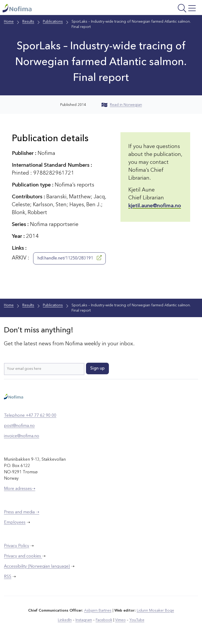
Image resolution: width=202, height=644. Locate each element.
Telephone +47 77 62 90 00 (30, 416)
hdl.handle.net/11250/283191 (69, 258)
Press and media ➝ (22, 512)
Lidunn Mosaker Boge (155, 611)
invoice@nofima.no (22, 436)
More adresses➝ (20, 489)
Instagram (84, 620)
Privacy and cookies (23, 556)
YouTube (137, 620)
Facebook (104, 620)
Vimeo (120, 620)
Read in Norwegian (122, 105)
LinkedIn (65, 620)
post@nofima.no (19, 426)
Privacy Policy (17, 546)
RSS (8, 577)
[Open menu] (163, 9)
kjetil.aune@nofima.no (155, 206)
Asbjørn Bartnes (98, 611)
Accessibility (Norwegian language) (37, 567)
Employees (15, 523)
